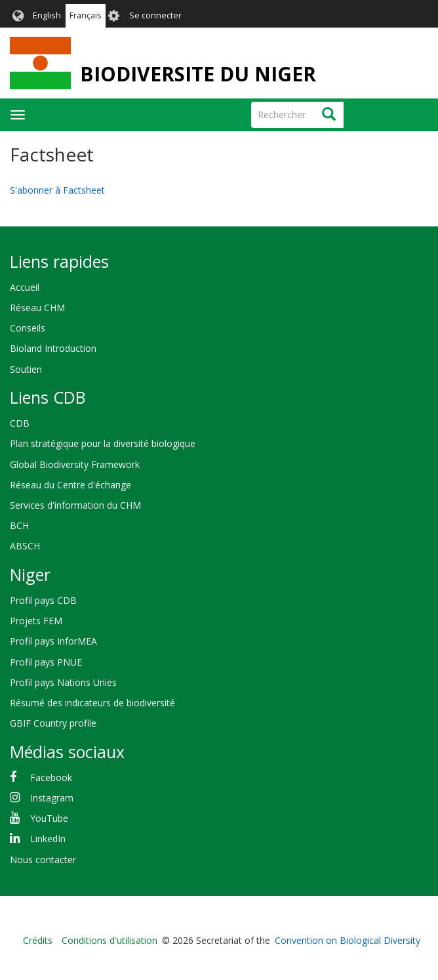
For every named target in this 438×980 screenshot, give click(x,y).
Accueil (25, 287)
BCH (19, 525)
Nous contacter (43, 860)
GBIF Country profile (53, 723)
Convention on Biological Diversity (348, 940)
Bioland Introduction (53, 348)
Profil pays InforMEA (53, 641)
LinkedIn (48, 839)
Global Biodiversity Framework (75, 464)
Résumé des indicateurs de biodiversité (92, 703)
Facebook (51, 778)
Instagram (52, 798)
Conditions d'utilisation (109, 940)
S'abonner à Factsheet (57, 190)
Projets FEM (36, 621)
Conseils (28, 328)
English (47, 15)
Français (86, 15)
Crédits (38, 940)
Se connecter (155, 15)
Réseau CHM (37, 308)
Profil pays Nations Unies (63, 682)
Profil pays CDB (43, 600)
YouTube (49, 818)
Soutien (26, 369)
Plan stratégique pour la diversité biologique (103, 443)
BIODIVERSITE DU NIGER (198, 74)
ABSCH (25, 546)
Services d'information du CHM (75, 505)
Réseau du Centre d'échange (70, 485)
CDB (20, 423)
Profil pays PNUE (46, 662)
